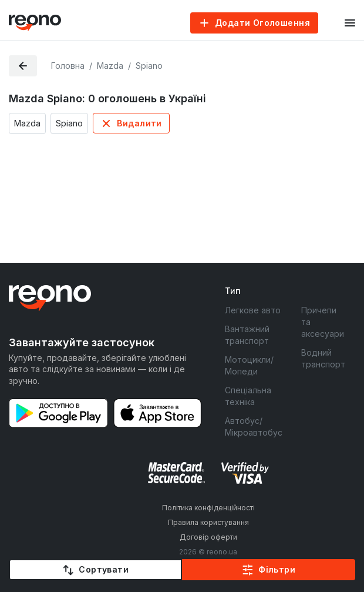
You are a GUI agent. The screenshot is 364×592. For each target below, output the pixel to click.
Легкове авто (253, 310)
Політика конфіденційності (208, 508)
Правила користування (208, 522)
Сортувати (104, 569)
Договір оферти (208, 537)
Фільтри (277, 569)
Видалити (139, 123)
